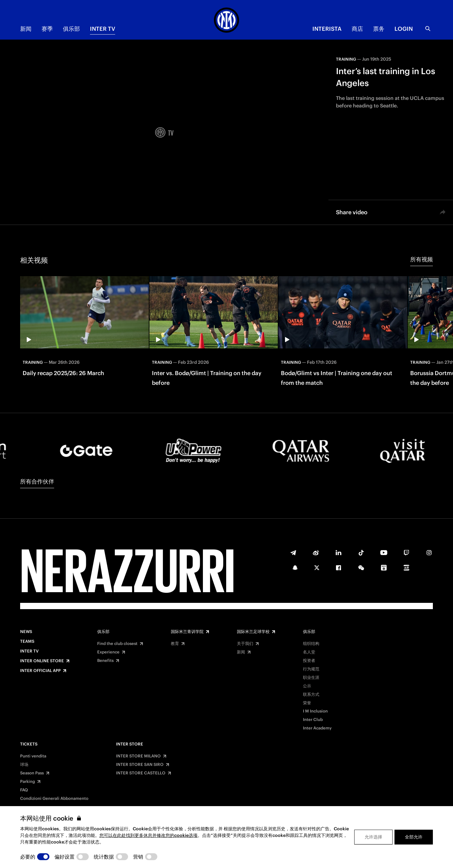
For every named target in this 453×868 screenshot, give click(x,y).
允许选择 (373, 837)
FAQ (24, 790)
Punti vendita (33, 756)
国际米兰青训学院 (187, 632)
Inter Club (313, 720)
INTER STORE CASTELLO (141, 773)
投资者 (309, 661)
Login (404, 29)
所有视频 (422, 259)
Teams (27, 641)
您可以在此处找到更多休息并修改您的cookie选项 (148, 835)
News (26, 632)
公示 (307, 686)
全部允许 (414, 837)
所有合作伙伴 (37, 481)
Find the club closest (117, 644)
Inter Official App (40, 671)
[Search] (428, 29)
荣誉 (307, 703)
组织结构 (311, 644)
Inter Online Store (42, 661)
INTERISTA (327, 29)
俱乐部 (71, 29)
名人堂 (309, 652)
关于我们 (245, 644)
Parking (28, 782)
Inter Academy (317, 728)
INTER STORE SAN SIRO (140, 765)
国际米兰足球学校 (253, 632)
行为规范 (311, 669)
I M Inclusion (315, 711)
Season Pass (32, 773)
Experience (108, 652)
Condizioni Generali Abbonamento (54, 799)
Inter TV (103, 29)
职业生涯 (311, 678)
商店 (357, 29)
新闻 (26, 29)
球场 (24, 765)
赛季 (47, 29)
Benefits (105, 661)
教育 (175, 644)
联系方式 (311, 695)
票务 (379, 29)
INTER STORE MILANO (138, 756)
